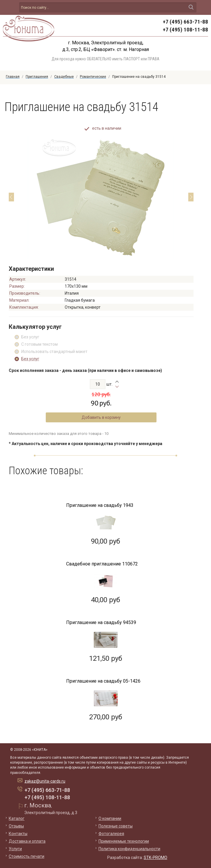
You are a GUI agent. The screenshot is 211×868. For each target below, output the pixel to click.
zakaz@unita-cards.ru (45, 781)
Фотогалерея (111, 834)
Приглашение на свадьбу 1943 (100, 505)
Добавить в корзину (101, 417)
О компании (110, 818)
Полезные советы (116, 826)
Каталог (17, 818)
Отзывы (16, 826)
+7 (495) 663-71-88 (185, 22)
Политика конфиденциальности (129, 849)
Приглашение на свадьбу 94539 (101, 622)
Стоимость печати (27, 856)
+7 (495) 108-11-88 (185, 30)
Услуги (15, 849)
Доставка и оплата (27, 841)
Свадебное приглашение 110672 (102, 564)
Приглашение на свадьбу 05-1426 (103, 681)
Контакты (18, 834)
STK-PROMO (155, 858)
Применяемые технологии (124, 841)
